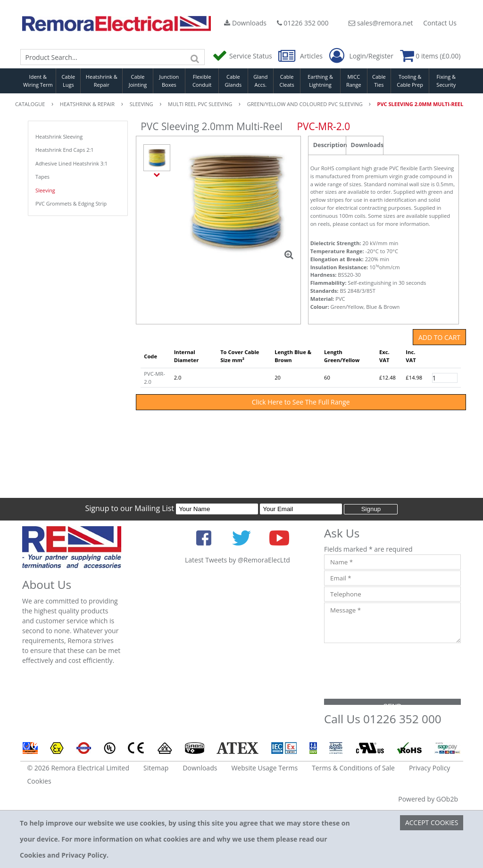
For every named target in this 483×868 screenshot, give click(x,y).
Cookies (39, 781)
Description (329, 145)
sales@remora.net (381, 23)
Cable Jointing (138, 81)
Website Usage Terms (264, 768)
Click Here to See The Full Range (301, 402)
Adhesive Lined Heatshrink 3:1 (71, 163)
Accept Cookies (432, 823)
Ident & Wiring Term (38, 81)
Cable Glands (233, 81)
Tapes (42, 177)
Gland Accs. (260, 81)
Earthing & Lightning (320, 81)
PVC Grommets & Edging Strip (71, 203)
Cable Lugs (68, 81)
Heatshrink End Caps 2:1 (65, 150)
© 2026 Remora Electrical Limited (79, 768)
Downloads (245, 23)
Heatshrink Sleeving (59, 136)
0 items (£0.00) (430, 56)
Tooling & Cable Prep (410, 81)
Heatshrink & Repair (102, 81)
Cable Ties (379, 81)
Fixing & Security (446, 81)
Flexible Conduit (202, 81)
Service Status (243, 56)
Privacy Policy (429, 768)
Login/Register (361, 56)
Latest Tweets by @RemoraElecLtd (237, 560)
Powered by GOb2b (428, 799)
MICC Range (354, 81)
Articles (301, 56)
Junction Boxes (169, 81)
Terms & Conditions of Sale (353, 768)
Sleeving (45, 190)
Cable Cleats (287, 81)
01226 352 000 (303, 23)
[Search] (195, 57)
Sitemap (156, 768)
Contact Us (440, 23)
